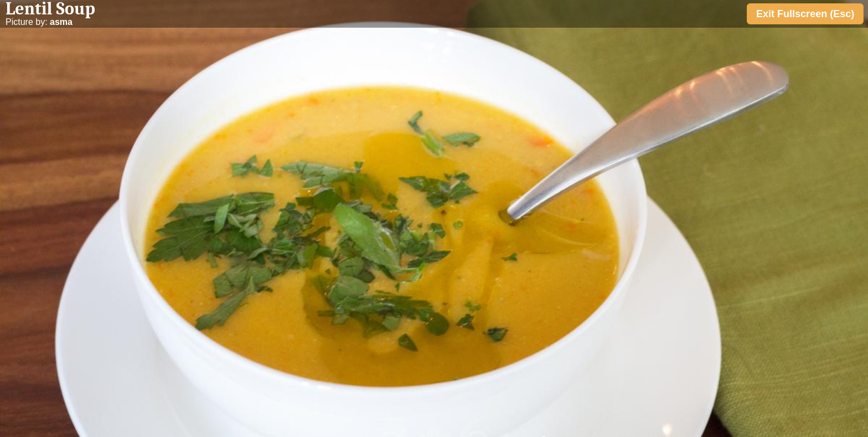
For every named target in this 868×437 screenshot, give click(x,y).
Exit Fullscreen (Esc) (805, 14)
